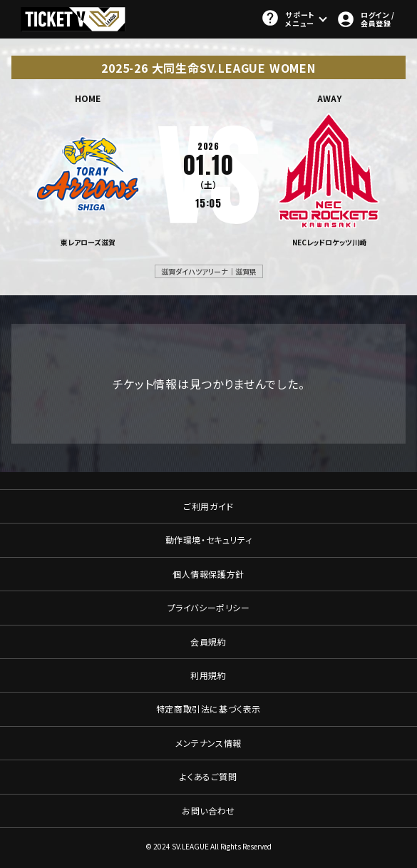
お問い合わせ (208, 811)
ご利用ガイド (208, 506)
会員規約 (208, 642)
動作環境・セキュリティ (209, 540)
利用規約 (208, 675)
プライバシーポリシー (209, 607)
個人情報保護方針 (208, 574)
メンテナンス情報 (208, 743)
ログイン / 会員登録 (365, 19)
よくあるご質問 (208, 776)
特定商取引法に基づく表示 (208, 709)
